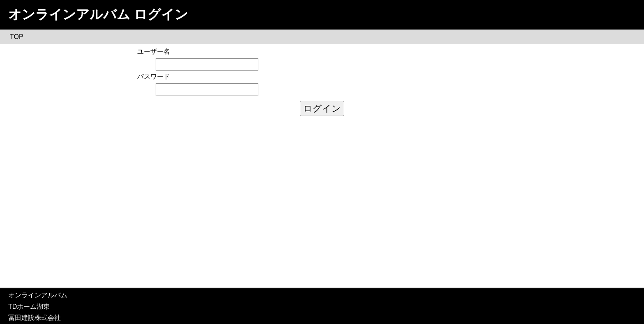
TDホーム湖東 (29, 307)
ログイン (322, 108)
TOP (17, 37)
